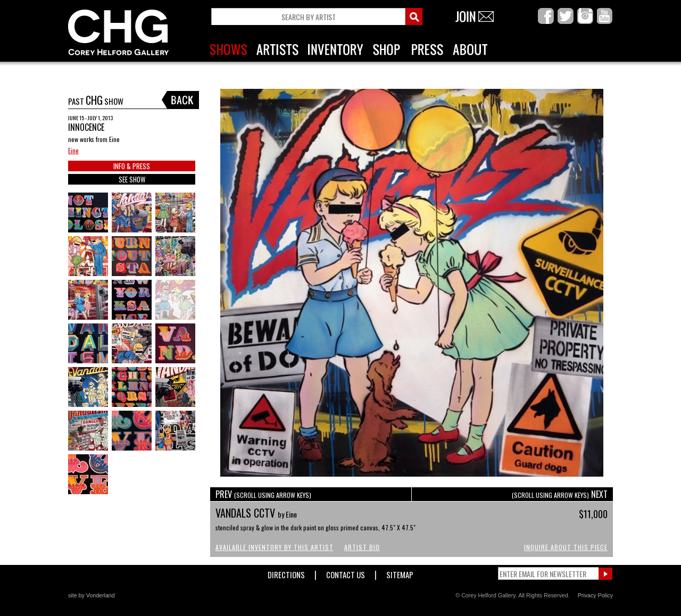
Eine (73, 150)
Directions (286, 573)
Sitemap (400, 573)
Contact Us (346, 573)
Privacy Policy (595, 595)
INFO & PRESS (132, 166)
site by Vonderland (92, 595)
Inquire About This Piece (566, 547)
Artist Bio (362, 547)
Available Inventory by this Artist (275, 547)
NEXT (560, 494)
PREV (263, 494)
